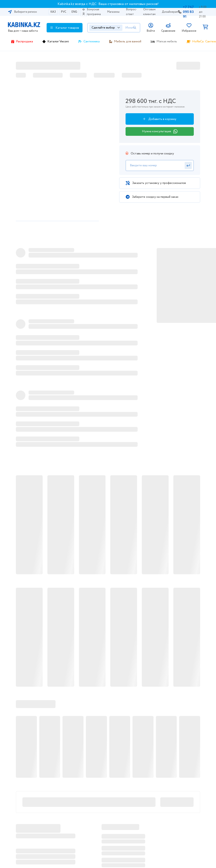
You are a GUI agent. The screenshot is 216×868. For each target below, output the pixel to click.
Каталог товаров (65, 28)
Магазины (113, 12)
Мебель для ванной (128, 41)
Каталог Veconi (58, 41)
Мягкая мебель (167, 41)
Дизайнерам (170, 12)
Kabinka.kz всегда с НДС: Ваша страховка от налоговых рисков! (108, 4)
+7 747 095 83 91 (188, 12)
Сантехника (92, 41)
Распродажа (24, 41)
